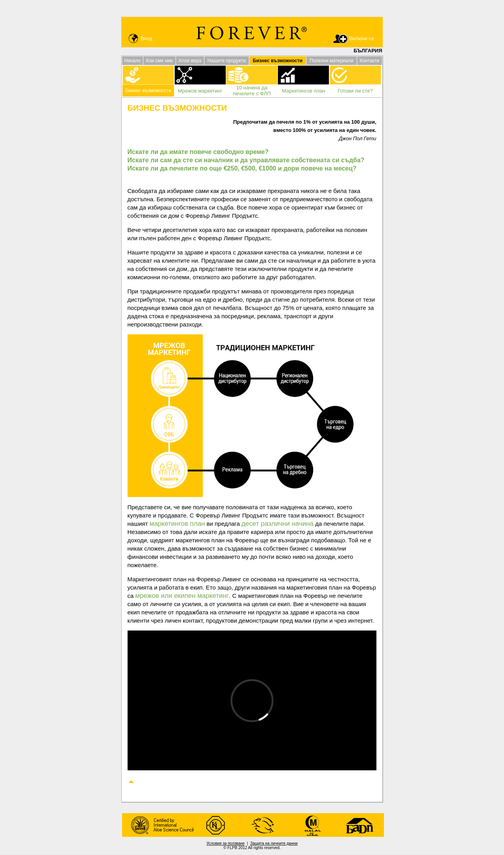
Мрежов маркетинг (200, 91)
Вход (146, 38)
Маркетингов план (304, 91)
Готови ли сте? (355, 91)
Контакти (369, 61)
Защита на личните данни (274, 843)
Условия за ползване (225, 843)
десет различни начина (277, 524)
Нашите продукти (227, 61)
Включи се (362, 38)
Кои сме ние (159, 61)
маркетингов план (177, 524)
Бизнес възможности (148, 91)
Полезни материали (332, 61)
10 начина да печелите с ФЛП (252, 91)
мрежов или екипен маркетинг (182, 596)
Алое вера (190, 61)
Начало (132, 61)
